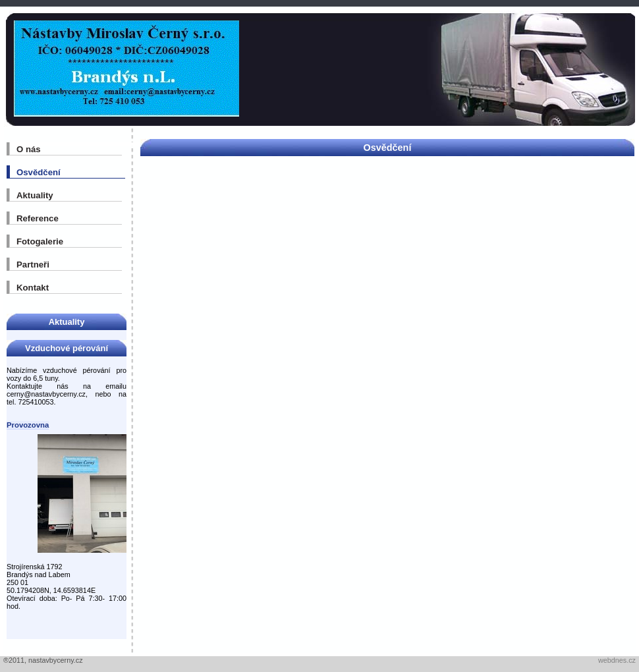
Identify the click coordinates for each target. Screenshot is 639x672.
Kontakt (33, 288)
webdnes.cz (617, 660)
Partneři (33, 265)
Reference (38, 218)
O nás (29, 149)
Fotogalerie (40, 241)
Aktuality (35, 195)
